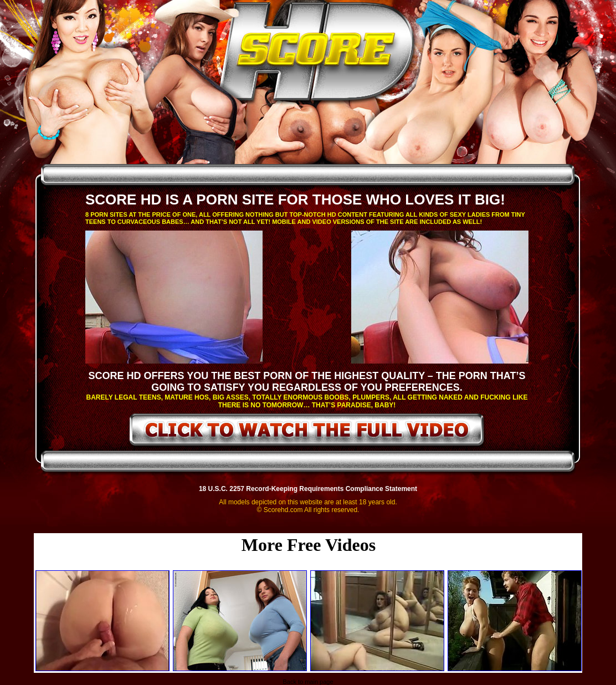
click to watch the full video (307, 432)
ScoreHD (317, 54)
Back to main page (308, 682)
